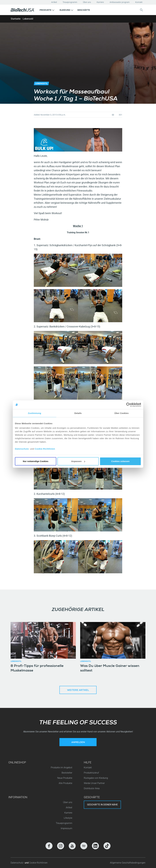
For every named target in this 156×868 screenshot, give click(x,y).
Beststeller (67, 773)
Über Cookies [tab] (121, 413)
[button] (47, 10)
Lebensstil (28, 19)
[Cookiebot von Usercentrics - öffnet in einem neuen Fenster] (128, 405)
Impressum (66, 828)
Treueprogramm (70, 2)
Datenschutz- (18, 863)
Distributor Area (92, 788)
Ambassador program (120, 2)
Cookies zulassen (120, 461)
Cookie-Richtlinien (45, 449)
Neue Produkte (65, 778)
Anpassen (78, 461)
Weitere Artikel (78, 690)
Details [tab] (78, 413)
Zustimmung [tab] (35, 413)
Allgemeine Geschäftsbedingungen (128, 863)
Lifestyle (68, 818)
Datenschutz (22, 449)
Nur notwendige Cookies (36, 461)
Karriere (100, 2)
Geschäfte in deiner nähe (102, 805)
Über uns (87, 2)
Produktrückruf (91, 773)
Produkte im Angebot (61, 768)
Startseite (16, 19)
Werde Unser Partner (94, 783)
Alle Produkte (65, 783)
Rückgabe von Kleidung (96, 778)
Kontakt (139, 2)
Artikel (54, 2)
